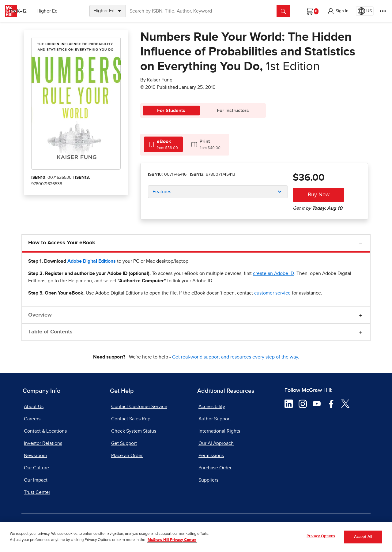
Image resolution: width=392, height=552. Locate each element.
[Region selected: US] (365, 11)
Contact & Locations (45, 431)
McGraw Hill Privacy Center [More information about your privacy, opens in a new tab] (172, 540)
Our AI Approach (216, 443)
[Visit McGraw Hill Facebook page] (331, 404)
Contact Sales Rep (131, 419)
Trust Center (37, 492)
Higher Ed (62, 11)
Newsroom (35, 456)
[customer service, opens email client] (272, 293)
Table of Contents (50, 332)
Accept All (363, 537)
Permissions (211, 456)
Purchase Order (215, 468)
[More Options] (383, 11)
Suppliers (208, 480)
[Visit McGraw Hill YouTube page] (317, 404)
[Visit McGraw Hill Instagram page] (303, 404)
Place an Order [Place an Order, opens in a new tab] (127, 456)
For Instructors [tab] (233, 111)
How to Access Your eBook (62, 243)
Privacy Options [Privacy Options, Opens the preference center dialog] (321, 536)
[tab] (163, 144)
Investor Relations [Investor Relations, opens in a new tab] (43, 443)
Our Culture (36, 468)
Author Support (215, 419)
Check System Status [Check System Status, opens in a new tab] (134, 431)
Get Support (124, 443)
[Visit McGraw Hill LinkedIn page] (289, 404)
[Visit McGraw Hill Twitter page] (345, 404)
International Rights (219, 431)
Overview (40, 315)
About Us (34, 407)
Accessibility (212, 407)
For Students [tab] (171, 111)
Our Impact (36, 480)
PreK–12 (33, 11)
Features (162, 192)
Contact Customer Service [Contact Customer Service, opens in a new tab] (139, 407)
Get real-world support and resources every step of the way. (236, 357)
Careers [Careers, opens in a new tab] (32, 419)
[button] (338, 11)
